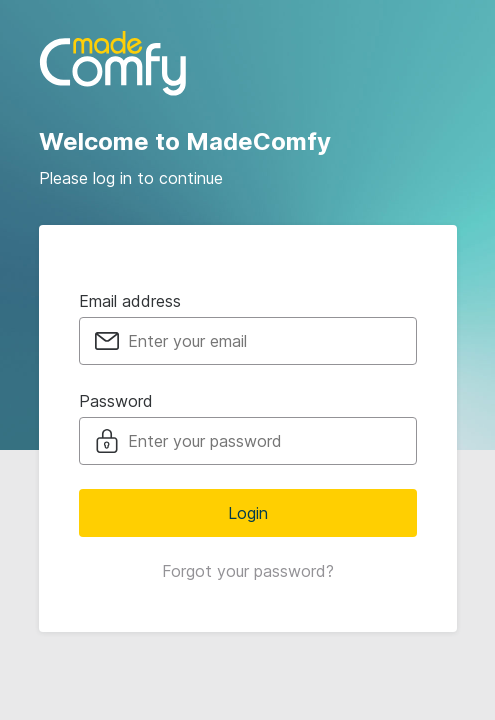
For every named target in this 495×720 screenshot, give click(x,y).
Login (248, 513)
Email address (130, 301)
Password (116, 401)
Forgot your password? (248, 571)
